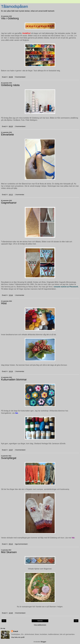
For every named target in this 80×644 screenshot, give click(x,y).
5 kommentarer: (20, 77)
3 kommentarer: (20, 613)
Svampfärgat (9, 458)
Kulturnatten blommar (14, 379)
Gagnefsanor (9, 203)
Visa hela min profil (18, 637)
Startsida (40, 621)
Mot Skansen (9, 552)
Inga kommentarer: (21, 544)
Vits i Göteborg (10, 18)
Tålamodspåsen (15, 6)
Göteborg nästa (10, 85)
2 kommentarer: (20, 126)
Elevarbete (7, 134)
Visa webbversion (40, 625)
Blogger (43, 642)
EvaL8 (16, 631)
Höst (4, 303)
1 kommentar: (20, 195)
